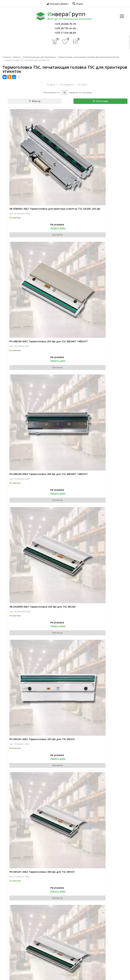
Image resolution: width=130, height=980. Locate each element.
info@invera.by (15, 954)
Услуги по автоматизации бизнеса (89, 892)
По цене (83, 85)
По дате (52, 85)
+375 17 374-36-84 (18, 938)
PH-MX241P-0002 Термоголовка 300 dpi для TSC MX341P (36, 652)
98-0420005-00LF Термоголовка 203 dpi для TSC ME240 (95, 267)
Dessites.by (121, 975)
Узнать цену (38, 192)
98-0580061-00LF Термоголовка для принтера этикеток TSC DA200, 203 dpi (37, 171)
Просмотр (38, 198)
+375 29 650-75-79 (18, 931)
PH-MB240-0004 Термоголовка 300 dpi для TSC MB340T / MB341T (35, 267)
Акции (6, 921)
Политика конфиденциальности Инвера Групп (92, 913)
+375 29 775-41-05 (18, 935)
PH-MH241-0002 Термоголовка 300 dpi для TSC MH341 (95, 363)
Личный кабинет (58, 4)
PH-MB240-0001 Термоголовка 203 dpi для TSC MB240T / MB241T (95, 171)
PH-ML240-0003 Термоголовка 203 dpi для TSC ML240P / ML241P (97, 459)
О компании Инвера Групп (18, 903)
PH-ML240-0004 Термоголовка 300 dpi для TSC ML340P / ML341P (38, 556)
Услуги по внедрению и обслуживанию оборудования (96, 899)
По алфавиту (67, 85)
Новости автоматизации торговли (23, 917)
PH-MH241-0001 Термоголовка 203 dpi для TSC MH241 (35, 363)
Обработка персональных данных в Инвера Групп (94, 917)
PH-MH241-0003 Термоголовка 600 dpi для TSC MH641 (35, 459)
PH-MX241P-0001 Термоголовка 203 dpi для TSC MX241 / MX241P (96, 556)
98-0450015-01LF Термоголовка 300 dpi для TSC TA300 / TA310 (95, 652)
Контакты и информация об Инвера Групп (93, 906)
